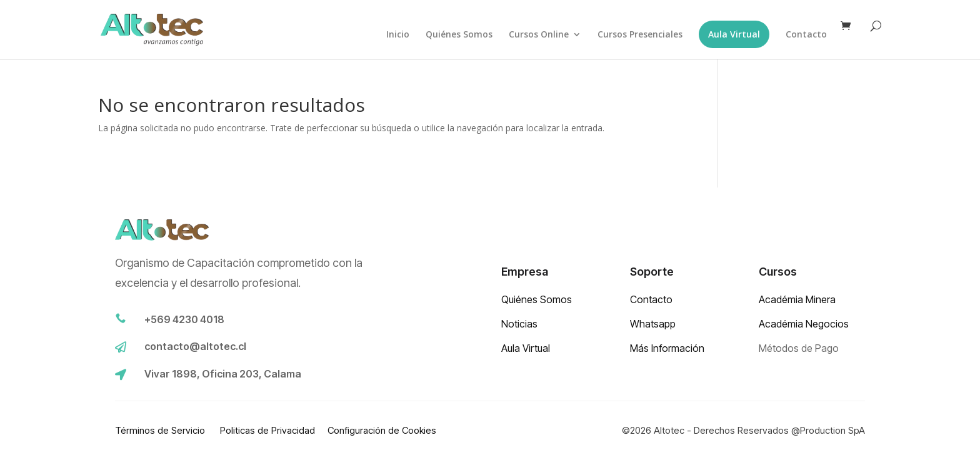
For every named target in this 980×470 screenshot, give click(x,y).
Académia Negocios (804, 324)
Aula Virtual (734, 34)
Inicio (398, 35)
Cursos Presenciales (640, 35)
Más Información (667, 348)
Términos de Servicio (161, 430)
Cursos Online (539, 35)
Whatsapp (653, 324)
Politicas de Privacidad (267, 430)
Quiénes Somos (459, 35)
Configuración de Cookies (382, 430)
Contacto (806, 35)
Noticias (519, 324)
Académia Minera (797, 299)
